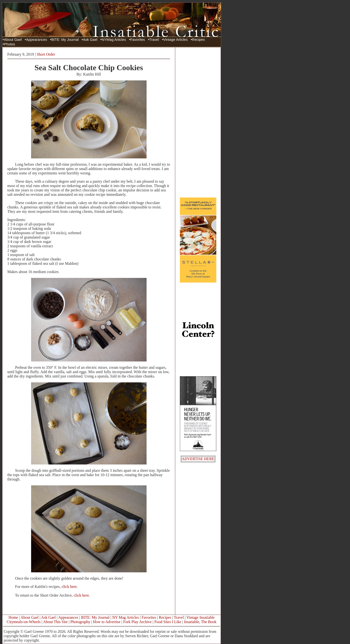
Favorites (138, 40)
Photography (80, 622)
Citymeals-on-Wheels (24, 622)
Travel (154, 40)
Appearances (36, 40)
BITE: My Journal (65, 40)
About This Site (55, 622)
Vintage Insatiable (201, 617)
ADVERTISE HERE (198, 459)
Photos (9, 44)
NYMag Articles (114, 40)
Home (13, 617)
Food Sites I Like (168, 622)
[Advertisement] (198, 122)
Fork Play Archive (137, 622)
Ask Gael (90, 40)
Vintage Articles (176, 40)
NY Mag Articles (126, 617)
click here (69, 587)
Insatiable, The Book (200, 622)
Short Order (46, 54)
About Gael (13, 40)
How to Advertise (107, 622)
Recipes (198, 40)
